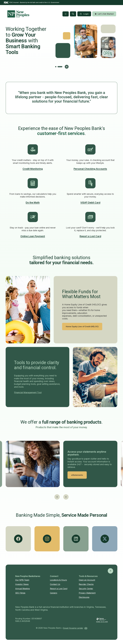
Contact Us (55, 584)
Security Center (86, 589)
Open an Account (87, 580)
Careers (54, 593)
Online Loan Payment (33, 236)
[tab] (58, 67)
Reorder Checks (86, 584)
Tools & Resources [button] (88, 576)
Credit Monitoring (33, 169)
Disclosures (84, 597)
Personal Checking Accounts (90, 169)
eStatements (77, 475)
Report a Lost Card (90, 236)
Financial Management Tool (28, 392)
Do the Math (33, 203)
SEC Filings (20, 593)
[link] (102, 620)
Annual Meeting (22, 589)
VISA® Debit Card (90, 203)
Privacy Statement (87, 593)
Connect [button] (54, 576)
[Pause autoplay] (67, 67)
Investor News (22, 584)
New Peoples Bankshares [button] (28, 576)
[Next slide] (66, 497)
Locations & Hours (58, 580)
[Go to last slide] (57, 497)
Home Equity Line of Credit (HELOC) (82, 326)
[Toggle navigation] (66, 14)
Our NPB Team (22, 580)
